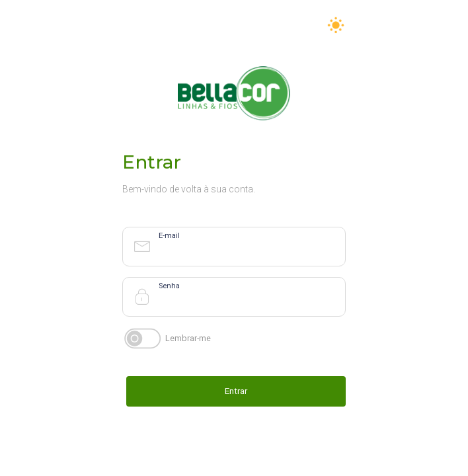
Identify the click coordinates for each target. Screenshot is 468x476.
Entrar (236, 391)
